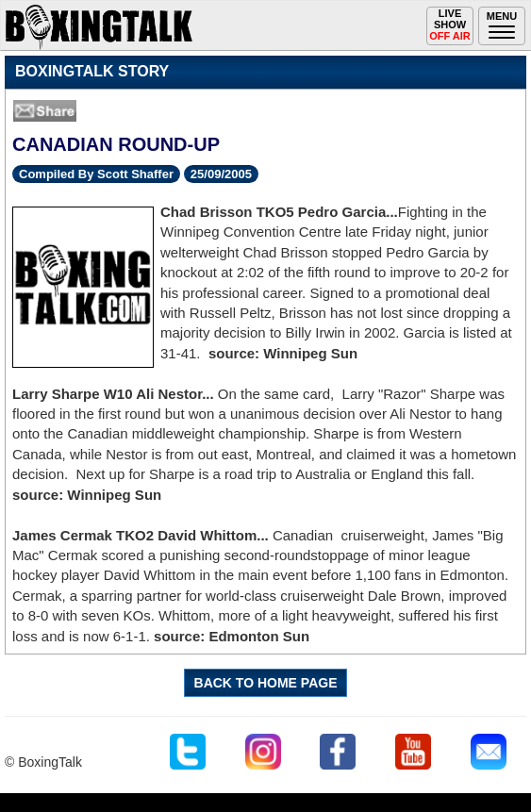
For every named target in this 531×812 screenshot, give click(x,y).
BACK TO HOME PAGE (266, 683)
